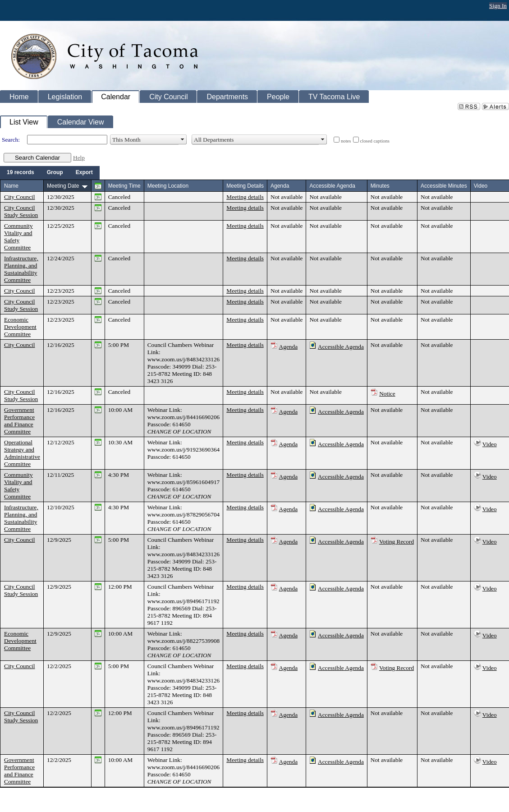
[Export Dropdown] (84, 173)
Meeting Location (168, 186)
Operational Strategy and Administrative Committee (22, 453)
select (183, 140)
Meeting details (245, 197)
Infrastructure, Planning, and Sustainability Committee (21, 269)
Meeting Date (63, 186)
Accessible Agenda (341, 347)
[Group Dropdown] (55, 173)
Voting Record (397, 542)
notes (346, 141)
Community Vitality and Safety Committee (18, 237)
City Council (20, 197)
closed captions (375, 141)
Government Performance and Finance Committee (19, 421)
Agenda (288, 347)
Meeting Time (124, 186)
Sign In (498, 6)
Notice (387, 394)
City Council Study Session (21, 211)
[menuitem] (21, 173)
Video (490, 444)
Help (79, 158)
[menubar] (50, 173)
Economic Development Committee (20, 327)
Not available (287, 197)
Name (11, 186)
